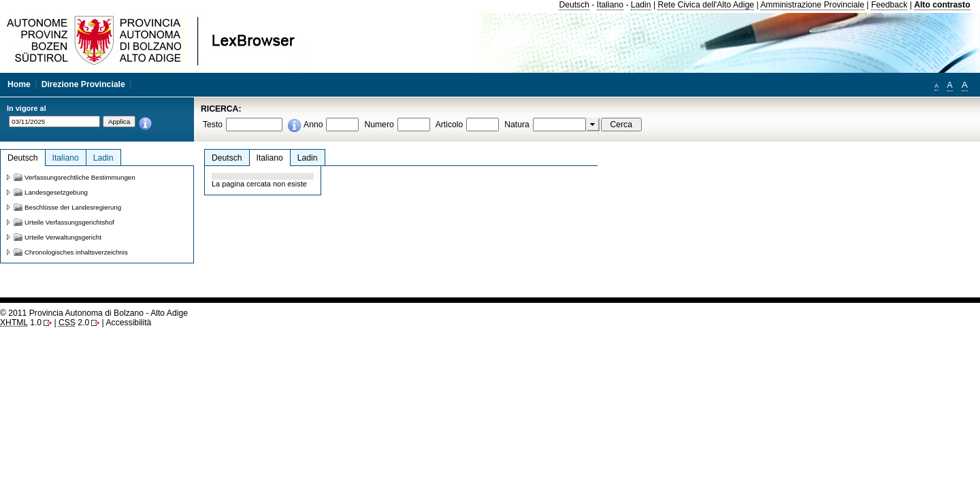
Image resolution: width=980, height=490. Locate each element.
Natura (517, 125)
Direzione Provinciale (83, 84)
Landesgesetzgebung (56, 192)
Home (19, 84)
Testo (213, 125)
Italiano (610, 5)
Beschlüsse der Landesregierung (73, 207)
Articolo (450, 125)
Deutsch (574, 5)
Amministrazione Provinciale (812, 5)
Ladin (641, 5)
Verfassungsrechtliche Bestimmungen (80, 177)
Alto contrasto (942, 5)
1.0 (21, 323)
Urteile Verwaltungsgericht (63, 237)
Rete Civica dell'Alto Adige (706, 5)
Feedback (889, 5)
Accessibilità (128, 323)
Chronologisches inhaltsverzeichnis (76, 252)
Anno (313, 125)
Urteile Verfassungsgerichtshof (69, 222)
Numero (379, 125)
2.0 (74, 323)
